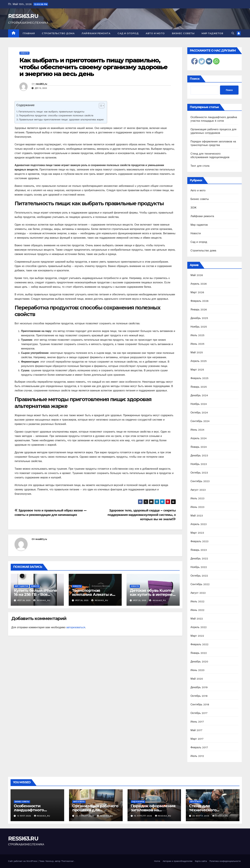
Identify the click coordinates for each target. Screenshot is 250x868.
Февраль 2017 (199, 747)
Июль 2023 (198, 498)
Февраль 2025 (200, 378)
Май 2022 (197, 619)
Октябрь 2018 (199, 696)
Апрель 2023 (199, 524)
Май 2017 (196, 730)
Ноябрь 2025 (199, 327)
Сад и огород (128, 33)
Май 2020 (197, 679)
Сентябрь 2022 (200, 584)
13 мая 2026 (24, 816)
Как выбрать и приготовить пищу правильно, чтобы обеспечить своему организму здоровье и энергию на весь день (93, 67)
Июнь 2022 (198, 610)
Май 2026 (197, 275)
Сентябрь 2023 (200, 481)
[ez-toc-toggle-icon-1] (100, 106)
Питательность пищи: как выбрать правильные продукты (51, 112)
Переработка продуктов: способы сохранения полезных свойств (56, 116)
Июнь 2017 (197, 722)
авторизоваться (76, 627)
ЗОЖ (194, 208)
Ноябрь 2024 (199, 404)
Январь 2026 (199, 310)
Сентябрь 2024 (200, 421)
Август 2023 (198, 490)
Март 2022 (197, 636)
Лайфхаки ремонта (96, 33)
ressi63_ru (41, 84)
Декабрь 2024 (199, 395)
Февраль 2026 (200, 301)
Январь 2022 (199, 653)
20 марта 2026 (201, 816)
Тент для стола (200, 166)
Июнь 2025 (198, 344)
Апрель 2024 (199, 438)
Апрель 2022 (199, 627)
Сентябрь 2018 (200, 704)
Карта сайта (201, 861)
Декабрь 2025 (199, 318)
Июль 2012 (197, 756)
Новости (24, 53)
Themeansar (67, 861)
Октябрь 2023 (199, 473)
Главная (29, 33)
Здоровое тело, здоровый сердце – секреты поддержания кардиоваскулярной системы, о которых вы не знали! (142, 515)
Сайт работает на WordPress (23, 861)
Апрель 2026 (199, 284)
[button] (233, 33)
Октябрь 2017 (199, 713)
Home (157, 861)
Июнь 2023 (198, 507)
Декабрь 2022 (199, 558)
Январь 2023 (199, 550)
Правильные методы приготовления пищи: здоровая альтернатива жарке (61, 120)
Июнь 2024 (198, 430)
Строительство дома (58, 33)
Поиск (195, 79)
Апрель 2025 (199, 361)
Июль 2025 (198, 335)
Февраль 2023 (200, 541)
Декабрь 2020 (199, 662)
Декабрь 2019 (199, 687)
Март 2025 (197, 370)
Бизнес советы (183, 33)
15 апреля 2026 (143, 816)
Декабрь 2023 (199, 455)
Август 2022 (198, 593)
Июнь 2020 (198, 670)
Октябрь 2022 (199, 576)
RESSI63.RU (23, 16)
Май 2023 (197, 516)
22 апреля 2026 (85, 816)
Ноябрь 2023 (199, 464)
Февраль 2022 (200, 644)
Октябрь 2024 (199, 413)
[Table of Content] (102, 106)
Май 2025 (197, 352)
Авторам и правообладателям (177, 861)
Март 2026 (197, 292)
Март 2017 (197, 739)
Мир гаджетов (212, 33)
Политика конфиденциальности (225, 861)
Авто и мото (155, 33)
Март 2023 (197, 533)
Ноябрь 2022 (199, 567)
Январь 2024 (199, 447)
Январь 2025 (199, 387)
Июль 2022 (198, 601)
